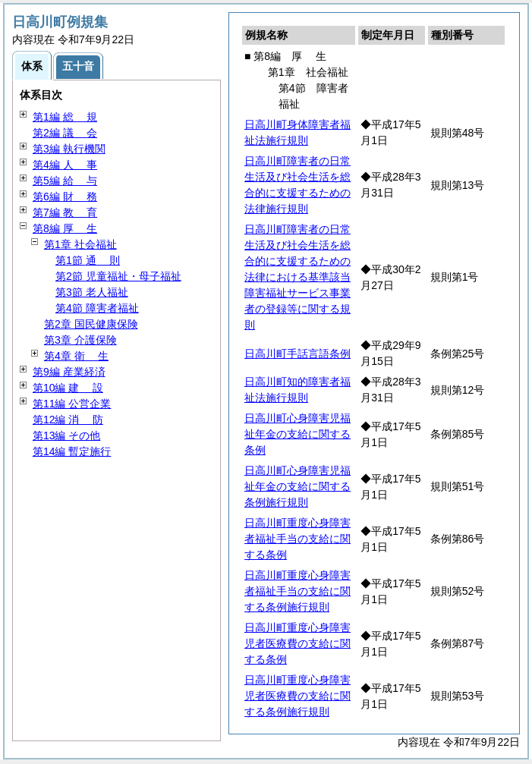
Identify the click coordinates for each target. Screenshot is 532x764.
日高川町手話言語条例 (297, 354)
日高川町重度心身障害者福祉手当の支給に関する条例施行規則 (297, 591)
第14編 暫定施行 (72, 451)
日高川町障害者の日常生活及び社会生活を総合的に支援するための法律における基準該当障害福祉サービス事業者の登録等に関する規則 (297, 277)
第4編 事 (65, 165)
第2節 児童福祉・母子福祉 (118, 276)
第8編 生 (65, 228)
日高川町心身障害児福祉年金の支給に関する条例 (297, 434)
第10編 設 (68, 388)
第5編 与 (65, 181)
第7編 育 (65, 212)
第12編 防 (68, 420)
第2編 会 (65, 133)
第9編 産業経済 (69, 372)
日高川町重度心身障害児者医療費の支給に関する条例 (297, 643)
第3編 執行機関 (69, 149)
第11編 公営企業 (72, 404)
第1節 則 (88, 260)
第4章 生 (76, 356)
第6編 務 (65, 197)
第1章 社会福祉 (80, 244)
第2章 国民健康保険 (91, 324)
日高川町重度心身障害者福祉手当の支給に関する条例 (297, 539)
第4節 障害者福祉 (97, 308)
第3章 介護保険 (80, 340)
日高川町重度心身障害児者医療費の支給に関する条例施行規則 (297, 696)
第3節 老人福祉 (92, 292)
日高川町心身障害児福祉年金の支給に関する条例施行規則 (297, 486)
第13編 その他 (66, 435)
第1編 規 (65, 117)
